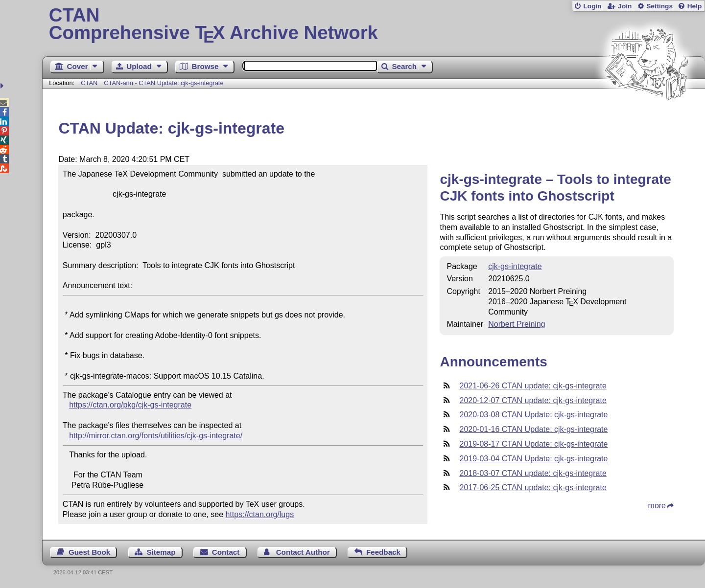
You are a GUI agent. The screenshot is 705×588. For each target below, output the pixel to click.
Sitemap (161, 552)
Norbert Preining (517, 324)
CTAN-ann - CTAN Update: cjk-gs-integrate (164, 83)
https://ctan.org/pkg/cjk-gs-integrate (130, 405)
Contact (226, 552)
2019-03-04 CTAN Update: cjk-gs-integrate (533, 459)
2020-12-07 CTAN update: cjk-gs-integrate (533, 400)
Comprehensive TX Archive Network (374, 24)
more (657, 506)
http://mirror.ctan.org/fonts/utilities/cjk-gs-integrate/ (156, 436)
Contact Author (303, 552)
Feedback (383, 552)
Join (625, 6)
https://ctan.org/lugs (260, 514)
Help (695, 6)
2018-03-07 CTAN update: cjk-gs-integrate (533, 473)
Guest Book (89, 552)
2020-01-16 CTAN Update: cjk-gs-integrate (533, 429)
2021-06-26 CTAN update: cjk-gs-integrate (533, 386)
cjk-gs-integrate (515, 266)
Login (592, 6)
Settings (659, 6)
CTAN (89, 83)
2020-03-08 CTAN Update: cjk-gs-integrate (533, 415)
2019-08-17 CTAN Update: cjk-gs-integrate (533, 444)
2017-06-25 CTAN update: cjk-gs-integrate (533, 487)
